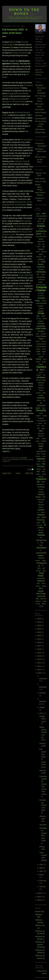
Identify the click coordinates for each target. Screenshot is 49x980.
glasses (41, 373)
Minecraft (41, 436)
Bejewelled (41, 241)
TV (42, 566)
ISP (41, 403)
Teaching (41, 535)
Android (41, 229)
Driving (39, 318)
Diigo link (13, 42)
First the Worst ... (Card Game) (41, 124)
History (41, 390)
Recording (41, 500)
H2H (44, 375)
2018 (40, 642)
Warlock (38, 586)
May (41, 868)
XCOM (41, 606)
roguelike (41, 510)
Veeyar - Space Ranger (39, 187)
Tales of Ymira (41, 182)
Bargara (41, 239)
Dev (38, 316)
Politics (38, 474)
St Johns (40, 525)
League (38, 416)
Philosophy (41, 466)
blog (44, 247)
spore (39, 522)
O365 (39, 461)
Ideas (44, 393)
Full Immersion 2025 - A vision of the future (15, 31)
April (41, 871)
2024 (40, 625)
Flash (44, 349)
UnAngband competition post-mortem (43, 836)
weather (41, 591)
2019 (40, 639)
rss (38, 512)
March (42, 875)
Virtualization (41, 578)
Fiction (38, 342)
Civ (38, 275)
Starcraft (41, 530)
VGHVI (38, 571)
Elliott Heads (41, 329)
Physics (39, 469)
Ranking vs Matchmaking (41, 151)
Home (18, 473)
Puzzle (41, 489)
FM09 (44, 352)
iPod (44, 400)
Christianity (41, 272)
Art (44, 234)
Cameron (41, 259)
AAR (44, 213)
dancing (44, 301)
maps (43, 428)
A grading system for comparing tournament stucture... (43, 786)
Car (38, 262)
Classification (41, 277)
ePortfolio (41, 331)
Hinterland (41, 388)
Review (41, 507)
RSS (30, 470)
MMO (38, 439)
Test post (43, 825)
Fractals (41, 357)
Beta (40, 244)
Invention (41, 398)
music (41, 446)
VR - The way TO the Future (40, 98)
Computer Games (41, 289)
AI (9, 459)
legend (40, 423)
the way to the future (19, 53)
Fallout (41, 339)
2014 (40, 656)
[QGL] (38, 214)
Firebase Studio (41, 344)
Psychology (41, 487)
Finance (44, 342)
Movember (41, 444)
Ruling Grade (40, 132)
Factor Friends (41, 112)
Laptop (41, 413)
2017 (40, 646)
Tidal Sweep (40, 129)
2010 (40, 670)
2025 (40, 622)
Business (39, 257)
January (42, 886)
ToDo (42, 543)
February (43, 881)
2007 (40, 897)
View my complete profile (39, 72)
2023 (40, 629)
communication (41, 285)
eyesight (43, 334)
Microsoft (41, 433)
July (41, 713)
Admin (39, 221)
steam (41, 533)
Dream (43, 316)
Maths (41, 431)
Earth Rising (40, 179)
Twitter (39, 568)
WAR (38, 583)
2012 (40, 663)
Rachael (41, 492)
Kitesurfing (41, 410)
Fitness (38, 349)
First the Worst (41, 347)
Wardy (43, 583)
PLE (26, 459)
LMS (38, 428)
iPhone (39, 400)
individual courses (21, 161)
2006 (40, 900)
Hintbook (41, 385)
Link (43, 426)
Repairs (41, 502)
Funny (39, 359)
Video (44, 571)
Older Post (29, 473)
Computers (41, 293)
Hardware (41, 377)
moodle (44, 441)
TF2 (41, 538)
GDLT (22, 459)
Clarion (43, 275)
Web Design (41, 594)
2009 (40, 673)
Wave (44, 586)
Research (41, 505)
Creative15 (41, 296)
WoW (44, 604)
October (42, 693)
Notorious (39, 115)
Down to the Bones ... (24, 12)
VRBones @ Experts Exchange (40, 945)
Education (41, 324)
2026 (40, 619)
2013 (40, 659)
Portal (44, 474)
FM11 (39, 354)
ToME (41, 545)
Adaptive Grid (42, 219)
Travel (44, 561)
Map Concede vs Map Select (40, 159)
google (39, 375)
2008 (40, 893)
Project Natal (18, 286)
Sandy (43, 512)
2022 (40, 632)
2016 (40, 649)
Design (41, 313)
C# (44, 257)
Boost (38, 252)
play (44, 469)
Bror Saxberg (26, 221)
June (41, 864)
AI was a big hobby (26, 275)
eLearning (15, 459)
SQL (44, 522)
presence (41, 477)
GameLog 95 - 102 (43, 819)
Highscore (41, 383)
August (42, 707)
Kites (44, 408)
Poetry (43, 472)
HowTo (39, 393)
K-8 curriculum (26, 140)
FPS (44, 354)
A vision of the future (22, 226)
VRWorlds (41, 581)
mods (38, 441)
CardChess (41, 267)
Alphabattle (41, 224)
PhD (44, 464)
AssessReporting (41, 236)
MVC (41, 449)
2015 (40, 653)
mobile (44, 439)
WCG (41, 588)
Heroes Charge (41, 380)
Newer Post (7, 473)
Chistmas (41, 269)
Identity (41, 395)
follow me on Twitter (42, 972)
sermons (41, 515)
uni (44, 568)
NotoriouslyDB (41, 118)
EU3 (38, 334)
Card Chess (40, 109)
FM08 (38, 352)
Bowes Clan (40, 911)
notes (44, 456)
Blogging (41, 249)
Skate (38, 517)
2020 (40, 636)
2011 (40, 666)
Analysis (41, 226)
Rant (44, 497)
